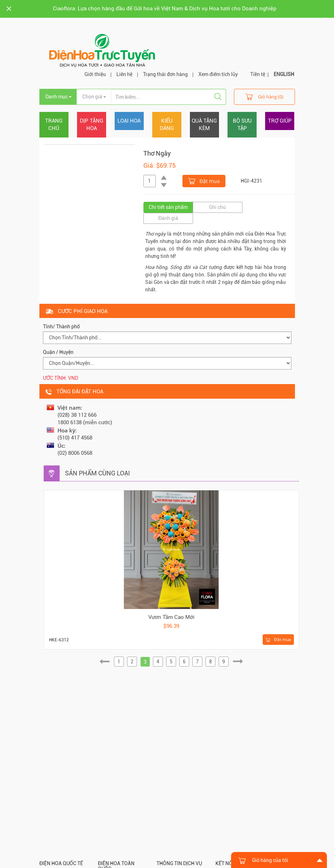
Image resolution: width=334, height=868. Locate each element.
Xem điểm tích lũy (218, 74)
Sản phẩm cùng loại (97, 473)
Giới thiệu (95, 74)
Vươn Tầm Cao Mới (171, 617)
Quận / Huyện (58, 352)
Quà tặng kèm (204, 125)
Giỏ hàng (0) (264, 96)
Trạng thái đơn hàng (165, 74)
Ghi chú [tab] (217, 207)
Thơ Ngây (157, 153)
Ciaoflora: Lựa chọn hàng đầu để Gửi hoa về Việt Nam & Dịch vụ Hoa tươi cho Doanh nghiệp (165, 9)
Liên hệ (124, 74)
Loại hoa (129, 121)
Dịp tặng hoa (92, 125)
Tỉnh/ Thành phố (61, 327)
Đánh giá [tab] (168, 218)
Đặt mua (204, 180)
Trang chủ (54, 125)
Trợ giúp (280, 121)
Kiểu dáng (167, 125)
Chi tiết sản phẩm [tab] (168, 207)
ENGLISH (284, 74)
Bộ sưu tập (242, 125)
